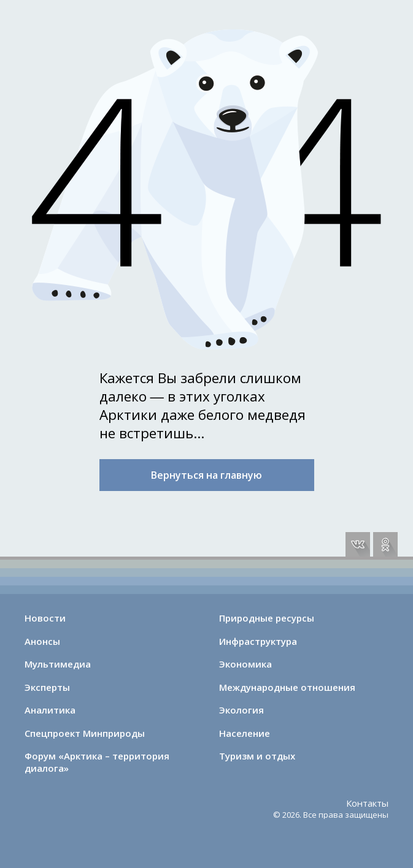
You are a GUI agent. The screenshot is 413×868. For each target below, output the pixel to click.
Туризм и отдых (257, 756)
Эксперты (47, 687)
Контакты (367, 803)
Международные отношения (287, 687)
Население (245, 733)
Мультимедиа (58, 664)
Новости (45, 618)
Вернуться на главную (206, 475)
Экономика (245, 664)
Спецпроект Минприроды (85, 733)
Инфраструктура (258, 641)
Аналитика (50, 710)
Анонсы (42, 641)
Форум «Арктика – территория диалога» (97, 762)
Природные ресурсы (267, 618)
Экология (241, 710)
